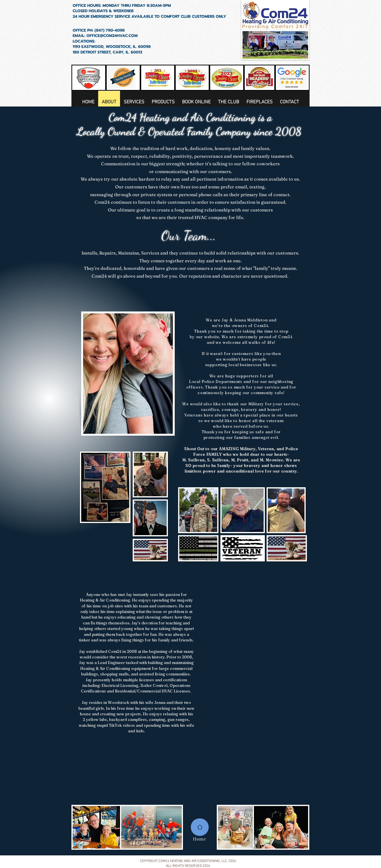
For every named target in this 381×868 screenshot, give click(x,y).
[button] (163, 104)
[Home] (200, 827)
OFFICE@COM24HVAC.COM (112, 36)
